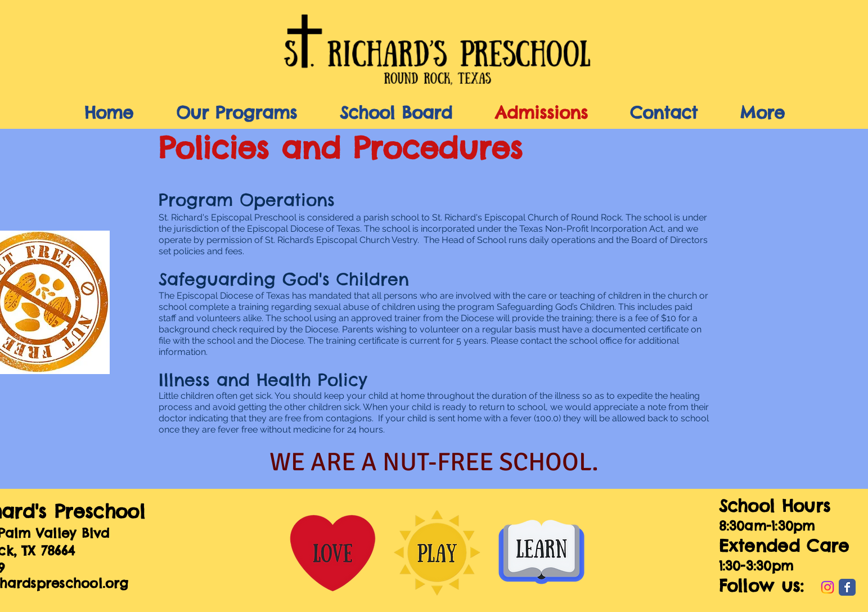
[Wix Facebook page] (847, 587)
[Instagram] (827, 587)
